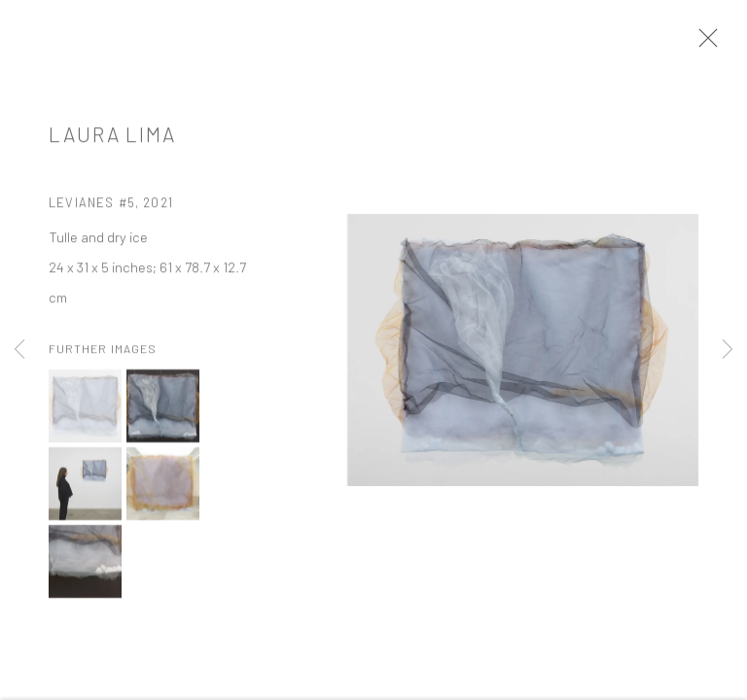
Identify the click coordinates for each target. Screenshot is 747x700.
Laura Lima (112, 138)
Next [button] (728, 350)
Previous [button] (19, 350)
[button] (85, 410)
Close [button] (703, 44)
